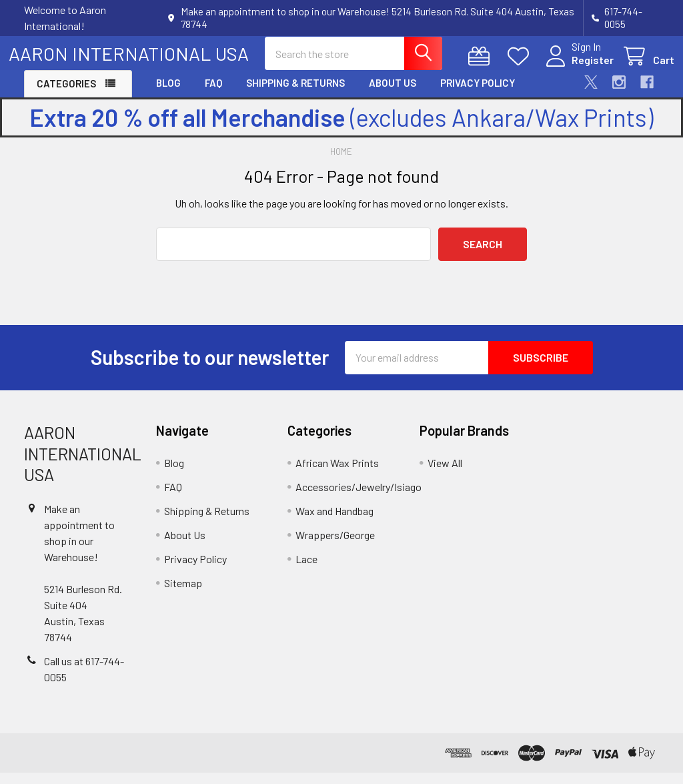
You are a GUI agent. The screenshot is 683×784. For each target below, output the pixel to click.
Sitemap (183, 594)
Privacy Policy (478, 95)
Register (577, 68)
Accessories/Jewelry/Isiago (359, 498)
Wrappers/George (335, 546)
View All (445, 474)
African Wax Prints (337, 474)
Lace (306, 570)
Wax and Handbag (334, 522)
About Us (393, 95)
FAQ (213, 95)
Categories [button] (66, 95)
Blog (168, 95)
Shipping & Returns (295, 95)
